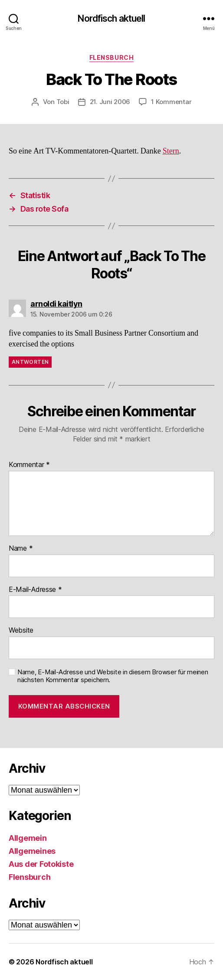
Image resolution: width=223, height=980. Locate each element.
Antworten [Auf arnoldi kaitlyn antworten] (30, 362)
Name (21, 549)
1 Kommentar (171, 102)
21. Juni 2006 (110, 102)
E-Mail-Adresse (35, 590)
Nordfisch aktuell (111, 18)
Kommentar (29, 465)
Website (21, 630)
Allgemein (28, 838)
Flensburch (111, 57)
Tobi (63, 102)
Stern (171, 151)
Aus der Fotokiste (41, 864)
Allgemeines (32, 851)
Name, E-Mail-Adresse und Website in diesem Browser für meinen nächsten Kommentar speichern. (113, 676)
